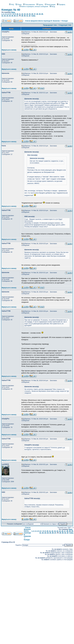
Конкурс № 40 (11, 10)
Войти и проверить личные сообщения (34, 7)
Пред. (13, 12)
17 (35, 14)
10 (17, 14)
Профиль (61, 5)
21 (2, 16)
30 (25, 16)
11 (20, 14)
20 (42, 14)
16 (32, 14)
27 (17, 16)
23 (7, 16)
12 (22, 14)
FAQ (11, 5)
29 (22, 16)
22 (5, 16)
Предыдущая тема (50, 25)
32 (30, 16)
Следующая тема (65, 25)
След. (33, 16)
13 (25, 14)
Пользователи (29, 5)
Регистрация (50, 5)
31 (27, 16)
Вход (52, 7)
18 (37, 14)
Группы (40, 5)
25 (12, 16)
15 (30, 14)
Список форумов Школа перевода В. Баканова (42, 21)
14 (27, 14)
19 (40, 14)
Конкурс (65, 21)
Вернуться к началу (9, 50)
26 (15, 16)
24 (10, 16)
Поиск (18, 5)
